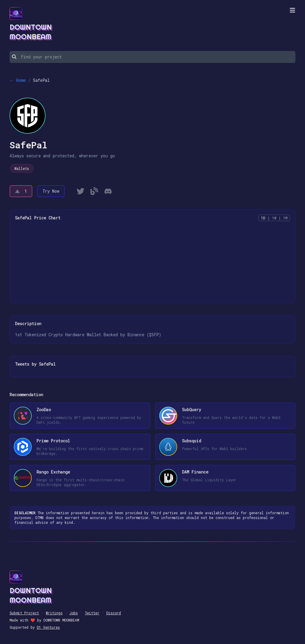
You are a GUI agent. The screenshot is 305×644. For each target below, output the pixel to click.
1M (285, 218)
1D (263, 218)
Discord (114, 613)
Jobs (74, 613)
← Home (18, 80)
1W (274, 218)
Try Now (51, 191)
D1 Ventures (48, 627)
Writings (54, 613)
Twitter (92, 613)
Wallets (22, 168)
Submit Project (24, 613)
